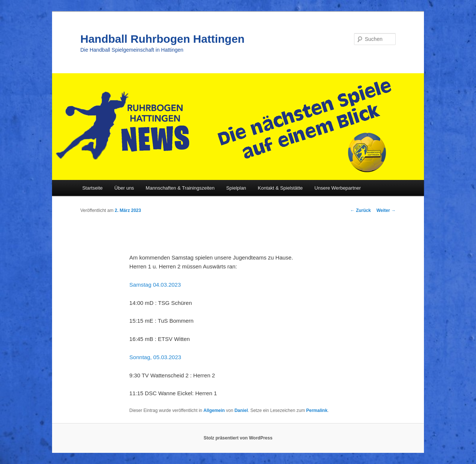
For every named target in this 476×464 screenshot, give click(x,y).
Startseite (92, 188)
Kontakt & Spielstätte (280, 188)
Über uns (124, 188)
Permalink (317, 410)
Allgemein (214, 410)
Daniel (241, 410)
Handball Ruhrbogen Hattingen (163, 39)
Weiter (386, 210)
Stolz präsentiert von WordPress (238, 438)
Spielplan (236, 188)
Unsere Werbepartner (338, 188)
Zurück (361, 210)
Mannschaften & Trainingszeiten (180, 188)
